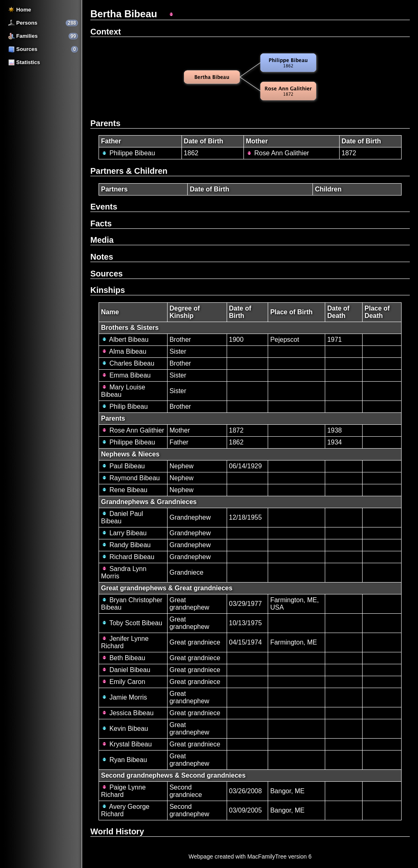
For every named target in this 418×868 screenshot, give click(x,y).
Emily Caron (123, 682)
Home (20, 10)
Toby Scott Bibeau (132, 623)
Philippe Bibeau (128, 153)
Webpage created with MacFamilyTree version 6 (250, 856)
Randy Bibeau (126, 545)
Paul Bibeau (123, 466)
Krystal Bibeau (126, 744)
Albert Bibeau (125, 340)
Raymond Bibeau (130, 478)
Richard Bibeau (128, 557)
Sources (23, 49)
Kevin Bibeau (125, 729)
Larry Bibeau (124, 533)
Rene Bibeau (124, 490)
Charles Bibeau (128, 363)
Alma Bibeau (124, 351)
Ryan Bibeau (124, 760)
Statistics (24, 62)
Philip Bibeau (124, 406)
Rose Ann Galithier (278, 153)
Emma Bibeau (126, 375)
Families (23, 36)
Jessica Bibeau (127, 713)
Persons (23, 23)
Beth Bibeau (123, 658)
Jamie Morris (124, 697)
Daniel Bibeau (126, 670)
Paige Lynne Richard (123, 791)
